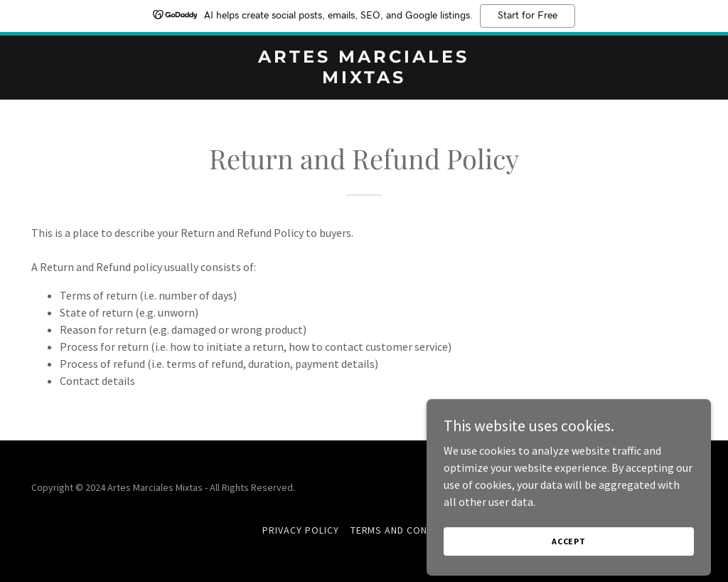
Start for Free (528, 16)
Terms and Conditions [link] (408, 530)
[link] (364, 79)
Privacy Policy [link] (301, 530)
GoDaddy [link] (677, 487)
